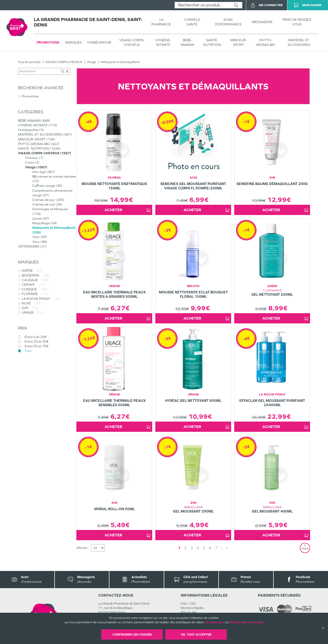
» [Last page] (227, 548)
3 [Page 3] (192, 548)
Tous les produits (29, 62)
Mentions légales (192, 608)
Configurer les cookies (132, 635)
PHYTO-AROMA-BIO (266, 42)
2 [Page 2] (186, 548)
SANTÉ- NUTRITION (212, 42)
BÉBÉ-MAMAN (188, 42)
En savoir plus (215, 622)
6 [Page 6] (210, 548)
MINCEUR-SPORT (239, 42)
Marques (73, 42)
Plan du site (189, 612)
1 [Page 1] (179, 548)
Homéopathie (99, 42)
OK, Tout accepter (196, 635)
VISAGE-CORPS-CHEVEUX (132, 42)
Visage (91, 62)
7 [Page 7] (216, 548)
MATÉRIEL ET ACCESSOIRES (299, 42)
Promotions (48, 42)
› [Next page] (222, 548)
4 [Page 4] (198, 548)
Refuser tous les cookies (247, 622)
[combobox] (202, 5)
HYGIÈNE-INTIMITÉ (163, 42)
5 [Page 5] (204, 548)
